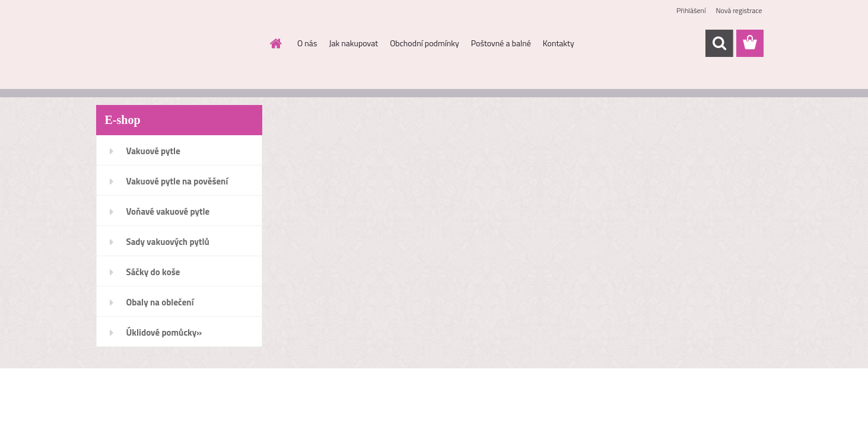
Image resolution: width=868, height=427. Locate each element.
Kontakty (559, 43)
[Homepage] (275, 43)
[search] (719, 43)
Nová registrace (739, 10)
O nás (307, 43)
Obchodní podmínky (425, 43)
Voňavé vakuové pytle (168, 211)
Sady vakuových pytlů (168, 242)
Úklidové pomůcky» (164, 332)
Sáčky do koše (153, 272)
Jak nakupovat (353, 43)
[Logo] (178, 44)
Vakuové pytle (153, 151)
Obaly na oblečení (160, 302)
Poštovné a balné (501, 43)
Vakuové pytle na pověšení (177, 181)
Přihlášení (691, 10)
